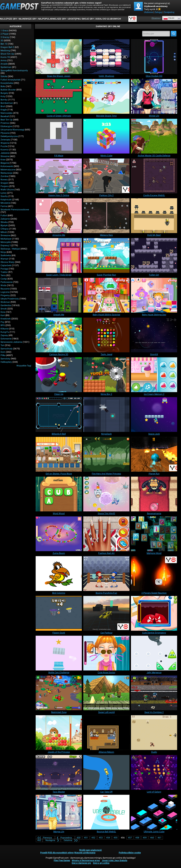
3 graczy (5, 37)
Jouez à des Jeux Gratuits (115, 860)
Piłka (3, 355)
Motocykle (6, 242)
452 (93, 838)
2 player (5, 34)
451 (86, 838)
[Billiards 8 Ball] (59, 414)
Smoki (4, 309)
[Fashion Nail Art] (106, 534)
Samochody (7, 349)
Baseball (5, 116)
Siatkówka (6, 255)
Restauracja (6, 173)
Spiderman (6, 67)
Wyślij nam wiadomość (90, 850)
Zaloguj (158, 12)
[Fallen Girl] (154, 255)
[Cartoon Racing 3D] (59, 335)
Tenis (3, 275)
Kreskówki (6, 319)
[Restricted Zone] (59, 693)
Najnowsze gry (28, 19)
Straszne (5, 156)
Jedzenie (5, 153)
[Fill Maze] (59, 136)
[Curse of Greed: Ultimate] (59, 96)
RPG (3, 325)
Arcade (4, 64)
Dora (3, 312)
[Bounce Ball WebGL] (106, 812)
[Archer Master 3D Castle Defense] (154, 136)
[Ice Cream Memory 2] (154, 375)
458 (137, 838)
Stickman (5, 302)
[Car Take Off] (106, 772)
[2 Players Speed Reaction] (154, 574)
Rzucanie (5, 289)
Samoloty (5, 359)
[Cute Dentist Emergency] (154, 613)
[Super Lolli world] (106, 693)
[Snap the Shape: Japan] (59, 57)
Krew (3, 160)
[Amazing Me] (59, 216)
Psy (2, 322)
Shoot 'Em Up (7, 54)
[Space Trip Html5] (106, 494)
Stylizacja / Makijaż (10, 249)
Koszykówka (7, 83)
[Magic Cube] (106, 136)
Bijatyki (4, 225)
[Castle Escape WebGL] (154, 176)
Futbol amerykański (11, 80)
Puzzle (4, 146)
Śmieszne (5, 235)
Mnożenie (5, 203)
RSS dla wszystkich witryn (61, 853)
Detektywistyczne (9, 136)
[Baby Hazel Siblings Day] (154, 295)
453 (101, 838)
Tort (2, 345)
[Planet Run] (154, 454)
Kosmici (5, 150)
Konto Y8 (5, 57)
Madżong (5, 50)
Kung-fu (5, 332)
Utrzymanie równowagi (12, 130)
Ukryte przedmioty (10, 299)
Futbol (4, 215)
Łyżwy (4, 193)
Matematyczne (8, 170)
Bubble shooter (8, 90)
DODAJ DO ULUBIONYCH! (108, 19)
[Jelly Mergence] (154, 653)
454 (108, 838)
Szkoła (4, 76)
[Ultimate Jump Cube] (154, 812)
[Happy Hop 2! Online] (59, 176)
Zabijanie (5, 219)
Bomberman (7, 103)
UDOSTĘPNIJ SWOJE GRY (81, 19)
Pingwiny (5, 295)
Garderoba (6, 305)
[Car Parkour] (106, 613)
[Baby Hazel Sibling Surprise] (106, 295)
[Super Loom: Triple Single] (59, 255)
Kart (3, 315)
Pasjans (5, 186)
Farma (4, 206)
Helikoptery (6, 362)
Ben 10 (4, 44)
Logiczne (5, 292)
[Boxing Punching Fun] (106, 574)
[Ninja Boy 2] (106, 375)
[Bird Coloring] (59, 574)
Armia (4, 60)
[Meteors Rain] (106, 216)
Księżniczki (6, 200)
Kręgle (4, 110)
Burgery (4, 93)
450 (79, 838)
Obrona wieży (7, 262)
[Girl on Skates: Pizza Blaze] (59, 454)
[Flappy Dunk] (59, 613)
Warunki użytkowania (85, 853)
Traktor (4, 272)
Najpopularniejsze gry (52, 19)
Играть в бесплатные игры (86, 860)
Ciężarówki (6, 265)
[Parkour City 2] (106, 176)
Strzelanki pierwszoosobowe (15, 210)
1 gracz (4, 31)
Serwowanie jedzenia (11, 342)
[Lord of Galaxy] (154, 772)
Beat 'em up (7, 120)
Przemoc (5, 123)
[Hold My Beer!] (154, 216)
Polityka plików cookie (130, 853)
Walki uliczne (7, 190)
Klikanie (5, 329)
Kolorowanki (7, 166)
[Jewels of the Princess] (59, 733)
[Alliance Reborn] (106, 733)
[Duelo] (154, 733)
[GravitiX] (154, 335)
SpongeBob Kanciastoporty (14, 70)
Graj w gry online (101, 863)
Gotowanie (6, 339)
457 (130, 838)
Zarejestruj (169, 12)
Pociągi (4, 269)
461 (159, 838)
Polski (169, 18)
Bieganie (5, 163)
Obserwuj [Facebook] (156, 18)
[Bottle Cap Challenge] (59, 653)
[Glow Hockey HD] (154, 57)
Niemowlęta (7, 113)
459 (145, 838)
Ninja (3, 252)
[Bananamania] (154, 494)
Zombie (4, 176)
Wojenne (5, 143)
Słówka (4, 222)
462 (39, 840)
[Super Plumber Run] (106, 255)
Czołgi (4, 279)
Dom (3, 352)
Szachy (4, 196)
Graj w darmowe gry (81, 863)
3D (2, 41)
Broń (3, 106)
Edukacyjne (6, 126)
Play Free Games (62, 860)
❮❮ (45, 838)
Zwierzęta (5, 140)
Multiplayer (6, 239)
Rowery (4, 180)
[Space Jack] (154, 414)
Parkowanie (6, 282)
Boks (3, 86)
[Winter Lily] (154, 96)
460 (152, 838)
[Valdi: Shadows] (106, 57)
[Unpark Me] (59, 295)
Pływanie (5, 133)
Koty (3, 96)
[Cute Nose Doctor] (106, 653)
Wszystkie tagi (24, 366)
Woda (4, 285)
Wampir (5, 259)
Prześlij (44, 853)
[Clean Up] (59, 375)
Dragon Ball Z (7, 47)
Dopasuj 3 (6, 245)
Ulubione (148, 12)
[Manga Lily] (59, 812)
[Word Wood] (59, 494)
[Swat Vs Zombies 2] (154, 693)
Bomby (4, 100)
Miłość (4, 232)
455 (116, 838)
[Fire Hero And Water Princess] (106, 454)
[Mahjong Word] (154, 534)
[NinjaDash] (106, 414)
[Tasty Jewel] (106, 335)
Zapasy (4, 335)
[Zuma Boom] (59, 534)
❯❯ (70, 840)
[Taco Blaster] (59, 772)
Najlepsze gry (8, 19)
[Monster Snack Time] (106, 96)
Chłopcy (5, 229)
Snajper (4, 183)
